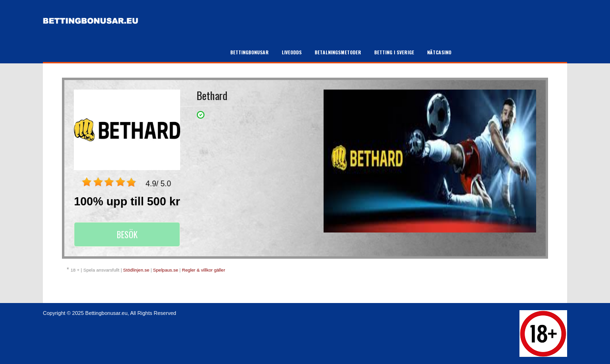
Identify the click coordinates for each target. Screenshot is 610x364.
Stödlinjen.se (136, 270)
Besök (127, 234)
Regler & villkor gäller (204, 270)
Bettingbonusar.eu (107, 313)
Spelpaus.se (166, 270)
